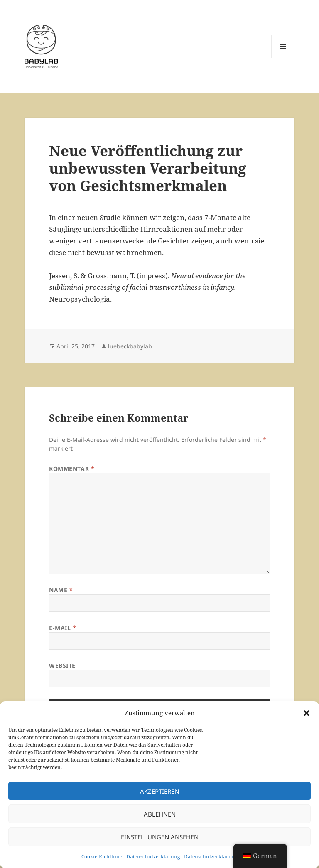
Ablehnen (160, 814)
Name (61, 590)
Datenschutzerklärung (153, 857)
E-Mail (63, 628)
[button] (307, 713)
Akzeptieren (159, 791)
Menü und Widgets (283, 58)
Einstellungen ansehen (160, 837)
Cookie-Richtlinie (102, 857)
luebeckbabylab (130, 346)
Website (62, 666)
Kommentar (72, 469)
